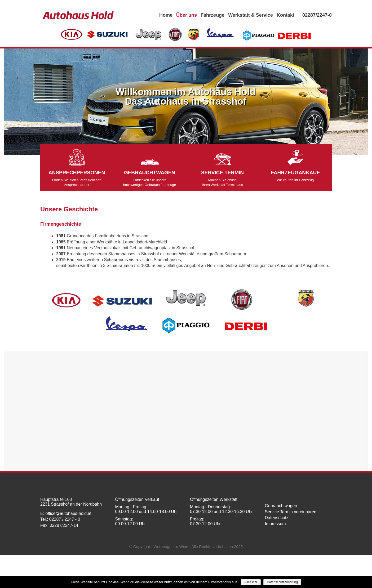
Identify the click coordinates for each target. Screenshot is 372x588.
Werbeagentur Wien (171, 547)
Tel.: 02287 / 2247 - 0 (60, 519)
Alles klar (251, 582)
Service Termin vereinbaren (291, 512)
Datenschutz (277, 518)
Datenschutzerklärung (282, 582)
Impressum (275, 524)
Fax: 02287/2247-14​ (59, 525)
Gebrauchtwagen (281, 506)
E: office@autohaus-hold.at (66, 513)
